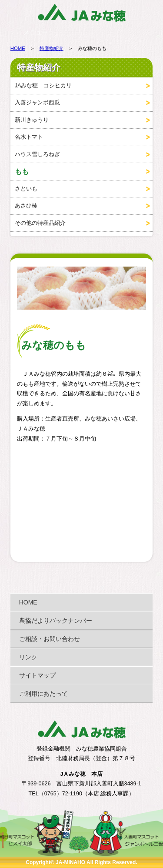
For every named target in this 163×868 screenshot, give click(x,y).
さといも (26, 189)
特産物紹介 (52, 48)
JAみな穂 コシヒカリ (43, 86)
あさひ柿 (26, 206)
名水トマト (29, 137)
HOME (18, 48)
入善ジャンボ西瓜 (37, 103)
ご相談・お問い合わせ (50, 639)
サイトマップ (37, 675)
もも (22, 171)
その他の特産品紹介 (40, 223)
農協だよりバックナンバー (56, 621)
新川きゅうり (32, 120)
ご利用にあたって (43, 694)
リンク (28, 657)
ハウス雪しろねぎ (37, 154)
